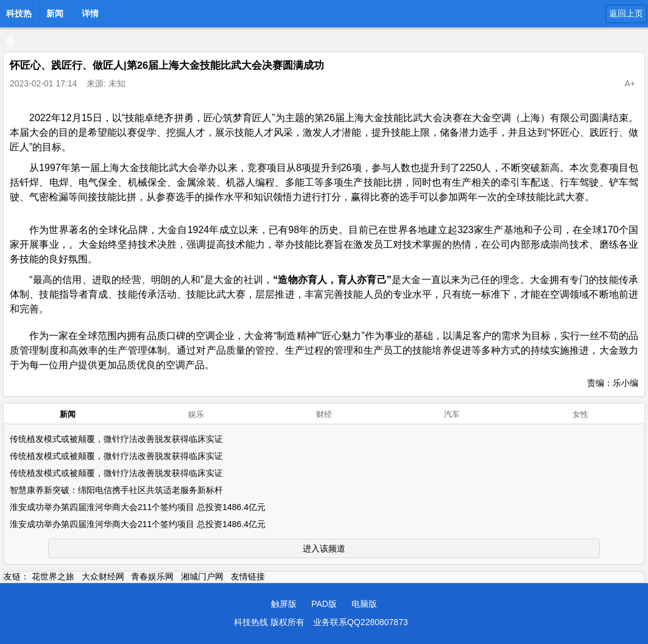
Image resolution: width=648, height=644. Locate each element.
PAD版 (324, 604)
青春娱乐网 (152, 576)
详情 (90, 13)
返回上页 (626, 13)
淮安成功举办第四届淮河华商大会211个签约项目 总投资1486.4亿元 (138, 507)
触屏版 (284, 604)
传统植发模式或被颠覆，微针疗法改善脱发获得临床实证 (116, 439)
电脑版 (364, 604)
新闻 (55, 13)
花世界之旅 (53, 576)
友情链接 (248, 576)
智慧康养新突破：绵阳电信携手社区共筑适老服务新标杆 (116, 490)
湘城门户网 (202, 576)
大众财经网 (103, 576)
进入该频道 (324, 548)
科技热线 (19, 17)
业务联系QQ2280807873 (361, 622)
